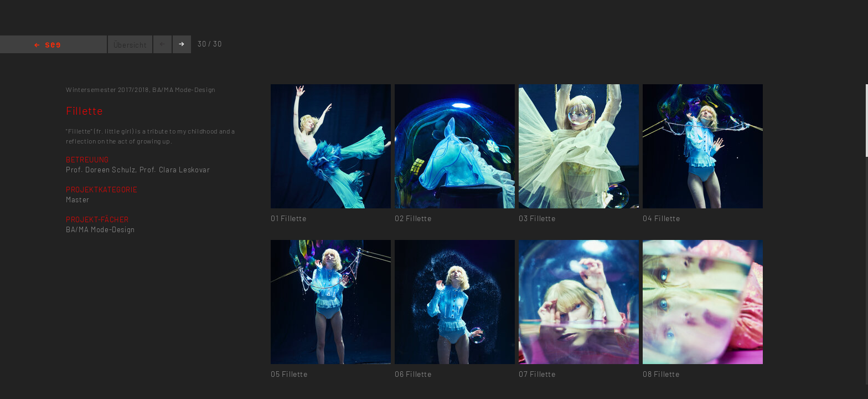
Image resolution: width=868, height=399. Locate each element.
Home (47, 46)
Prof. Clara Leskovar (175, 170)
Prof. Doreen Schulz (100, 170)
